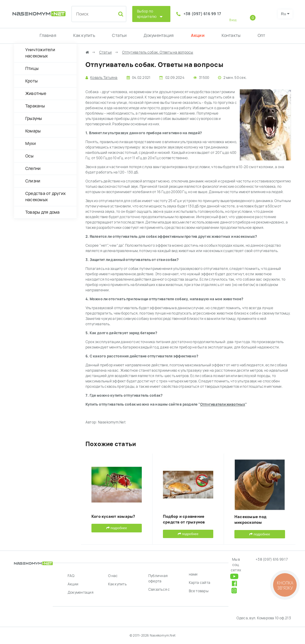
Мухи (31, 143)
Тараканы (35, 106)
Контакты (231, 35)
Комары (33, 131)
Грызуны (34, 118)
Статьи (119, 35)
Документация (159, 35)
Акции (198, 35)
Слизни (33, 181)
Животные (36, 93)
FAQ (71, 576)
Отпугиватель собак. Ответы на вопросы (158, 52)
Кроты (31, 81)
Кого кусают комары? (113, 516)
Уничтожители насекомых (40, 53)
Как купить (84, 35)
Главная (48, 35)
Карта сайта (200, 583)
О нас (113, 576)
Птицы (32, 68)
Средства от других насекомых (45, 197)
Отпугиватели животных (223, 404)
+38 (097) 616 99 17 (202, 14)
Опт (262, 35)
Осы (29, 156)
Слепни (33, 168)
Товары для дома (43, 212)
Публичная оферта (158, 579)
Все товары (199, 591)
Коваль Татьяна (104, 78)
